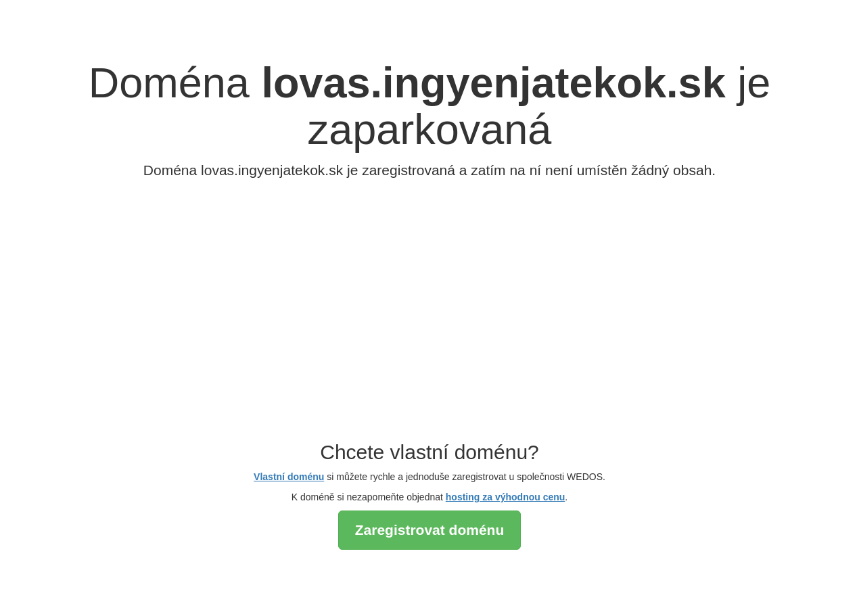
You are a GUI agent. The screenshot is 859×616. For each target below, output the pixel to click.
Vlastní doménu (289, 477)
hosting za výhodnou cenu (506, 497)
